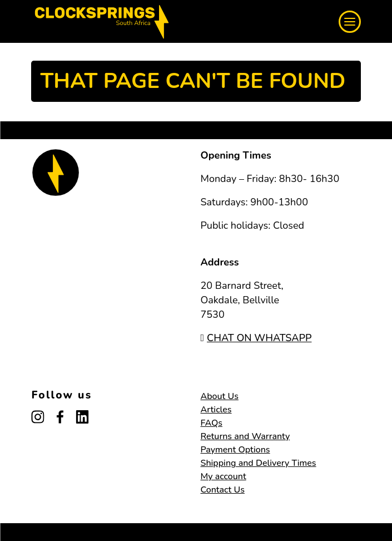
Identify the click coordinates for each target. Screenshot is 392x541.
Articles (216, 410)
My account (224, 476)
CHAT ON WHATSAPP (256, 338)
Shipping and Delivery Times (259, 463)
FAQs (212, 423)
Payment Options (235, 450)
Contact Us (223, 490)
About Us (220, 396)
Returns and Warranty (245, 436)
